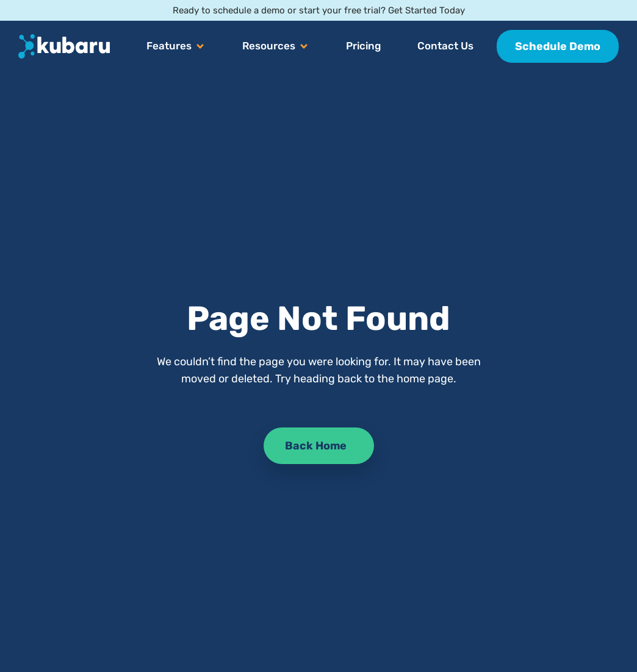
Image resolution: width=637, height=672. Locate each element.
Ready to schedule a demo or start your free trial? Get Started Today (319, 10)
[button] (176, 46)
